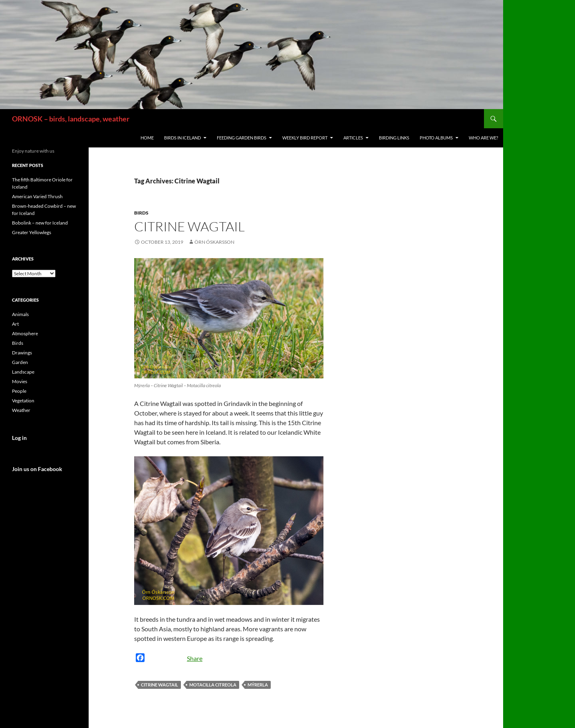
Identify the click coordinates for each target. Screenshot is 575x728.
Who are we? (483, 138)
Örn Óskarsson (214, 242)
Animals (20, 314)
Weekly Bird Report (305, 138)
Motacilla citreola (213, 685)
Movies (20, 381)
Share (195, 658)
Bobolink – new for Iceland (40, 223)
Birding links (394, 138)
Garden (20, 362)
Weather (21, 410)
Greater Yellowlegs (32, 232)
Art (15, 324)
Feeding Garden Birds (242, 138)
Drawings (22, 353)
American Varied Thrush (37, 196)
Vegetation (23, 401)
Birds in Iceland (182, 138)
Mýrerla (258, 685)
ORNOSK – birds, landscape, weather (71, 119)
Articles (353, 138)
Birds (141, 213)
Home (147, 138)
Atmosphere (25, 333)
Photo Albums (436, 138)
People (19, 391)
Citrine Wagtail (189, 226)
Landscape (23, 372)
